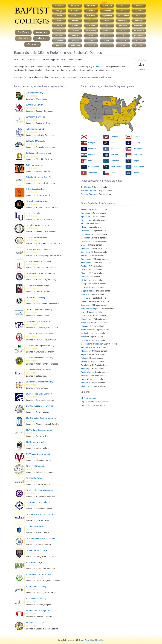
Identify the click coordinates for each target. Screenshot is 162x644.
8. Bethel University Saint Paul (39, 177)
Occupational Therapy (91, 344)
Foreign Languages (89, 308)
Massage (123, 30)
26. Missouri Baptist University (39, 394)
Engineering (107, 15)
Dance (139, 10)
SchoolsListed (141, 65)
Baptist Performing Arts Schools (95, 402)
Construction (123, 10)
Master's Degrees (89, 191)
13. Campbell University (36, 237)
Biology (59, 10)
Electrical (91, 15)
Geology (139, 20)
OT (123, 35)
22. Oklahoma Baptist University (40, 346)
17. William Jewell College (37, 285)
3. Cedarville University (36, 117)
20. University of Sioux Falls (38, 322)
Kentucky (137, 143)
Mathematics (139, 30)
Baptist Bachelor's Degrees (93, 405)
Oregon (136, 161)
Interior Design (87, 301)
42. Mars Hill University (36, 586)
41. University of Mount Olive (39, 574)
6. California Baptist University (39, 153)
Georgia (92, 143)
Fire (91, 20)
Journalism (123, 25)
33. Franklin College (35, 478)
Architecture (107, 5)
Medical (75, 35)
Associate (42, 32)
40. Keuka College (34, 562)
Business (75, 10)
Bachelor (23, 38)
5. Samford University (35, 141)
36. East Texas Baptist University (40, 514)
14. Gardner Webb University (39, 249)
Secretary (59, 45)
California (137, 137)
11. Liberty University (35, 213)
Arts (123, 5)
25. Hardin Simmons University (40, 382)
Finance (75, 20)
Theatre (123, 45)
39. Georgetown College (37, 550)
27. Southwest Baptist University (40, 406)
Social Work (75, 45)
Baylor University (96, 67)
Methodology (100, 640)
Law (59, 30)
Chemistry (91, 10)
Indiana (114, 143)
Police (107, 40)
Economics (59, 15)
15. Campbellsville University (39, 261)
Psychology (139, 40)
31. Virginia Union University (38, 454)
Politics (123, 40)
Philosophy (75, 40)
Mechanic (59, 35)
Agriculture (91, 5)
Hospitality (91, 25)
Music (91, 35)
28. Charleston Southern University (41, 418)
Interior (107, 25)
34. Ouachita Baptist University (40, 490)
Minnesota (115, 149)
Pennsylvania (94, 167)
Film (59, 20)
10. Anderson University (36, 201)
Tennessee (93, 173)
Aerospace (75, 5)
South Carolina (117, 167)
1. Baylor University (35, 93)
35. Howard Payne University (39, 502)
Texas (113, 173)
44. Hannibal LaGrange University (41, 611)
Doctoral (32, 44)
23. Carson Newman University (40, 358)
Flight (107, 20)
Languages (139, 25)
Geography (123, 20)
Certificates (86, 187)
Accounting (59, 5)
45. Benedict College (35, 623)
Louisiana (92, 149)
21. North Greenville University (39, 334)
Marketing (107, 30)
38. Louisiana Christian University (41, 538)
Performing (139, 35)
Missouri (92, 155)
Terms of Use (89, 640)
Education (75, 15)
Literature (75, 30)
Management (91, 30)
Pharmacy (59, 40)
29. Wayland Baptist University (39, 430)
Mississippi (137, 149)
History (75, 25)
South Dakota (138, 167)
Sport (107, 45)
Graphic (59, 25)
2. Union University (34, 105)
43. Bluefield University (36, 599)
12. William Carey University (38, 225)
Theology (139, 45)
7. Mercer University (35, 165)
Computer (107, 10)
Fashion (139, 15)
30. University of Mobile (36, 442)
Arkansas (114, 137)
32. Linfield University (35, 466)
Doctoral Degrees (89, 194)
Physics (91, 40)
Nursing (107, 35)
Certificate (23, 32)
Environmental (123, 15)
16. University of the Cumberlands (41, 273)
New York (114, 155)
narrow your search (96, 77)
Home (81, 640)
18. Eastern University (36, 297)
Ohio (90, 161)
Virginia (136, 173)
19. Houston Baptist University (39, 309)
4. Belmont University (35, 129)
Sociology (91, 45)
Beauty (139, 5)
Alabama (92, 137)
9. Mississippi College (36, 189)
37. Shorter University (36, 526)
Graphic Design (88, 291)
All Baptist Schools (89, 398)
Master (42, 38)
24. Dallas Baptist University (38, 370)
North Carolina (139, 155)
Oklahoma (115, 161)
